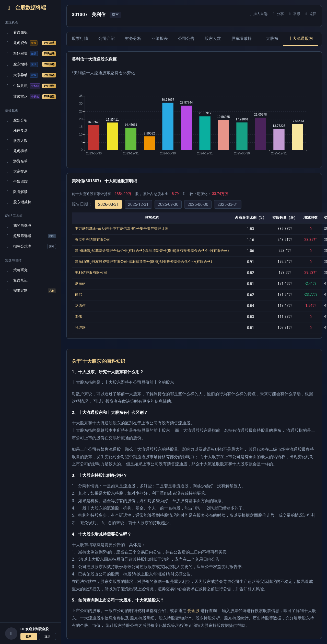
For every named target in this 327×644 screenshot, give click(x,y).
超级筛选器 (31, 236)
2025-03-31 (228, 204)
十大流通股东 (301, 38)
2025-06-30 (198, 204)
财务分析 (133, 38)
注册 (48, 636)
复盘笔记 (16, 280)
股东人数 (16, 141)
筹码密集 (31, 54)
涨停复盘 (16, 131)
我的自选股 (18, 226)
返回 (310, 14)
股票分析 (16, 120)
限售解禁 (16, 192)
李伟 (78, 317)
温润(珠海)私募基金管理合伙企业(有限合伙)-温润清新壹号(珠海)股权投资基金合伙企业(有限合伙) (152, 251)
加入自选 (258, 14)
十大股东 (270, 38)
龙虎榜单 (16, 151)
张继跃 (80, 327)
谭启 (78, 295)
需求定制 (31, 291)
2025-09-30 (168, 204)
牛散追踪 (16, 182)
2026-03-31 (108, 204)
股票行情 (80, 38)
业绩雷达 (31, 97)
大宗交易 (16, 171)
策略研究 (16, 270)
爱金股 (193, 611)
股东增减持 (18, 202)
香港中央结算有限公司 (93, 240)
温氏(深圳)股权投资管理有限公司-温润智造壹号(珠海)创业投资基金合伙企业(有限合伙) (143, 262)
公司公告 (186, 38)
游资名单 (16, 161)
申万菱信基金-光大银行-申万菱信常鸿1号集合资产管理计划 (122, 229)
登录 (29, 636)
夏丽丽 (80, 284)
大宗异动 (31, 75)
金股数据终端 (26, 8)
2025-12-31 (138, 204)
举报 (294, 14)
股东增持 (31, 64)
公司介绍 (107, 38)
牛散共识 (31, 86)
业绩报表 (160, 38)
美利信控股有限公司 (91, 273)
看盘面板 (16, 32)
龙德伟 (80, 306)
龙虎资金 (31, 43)
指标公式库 (31, 246)
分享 (278, 14)
